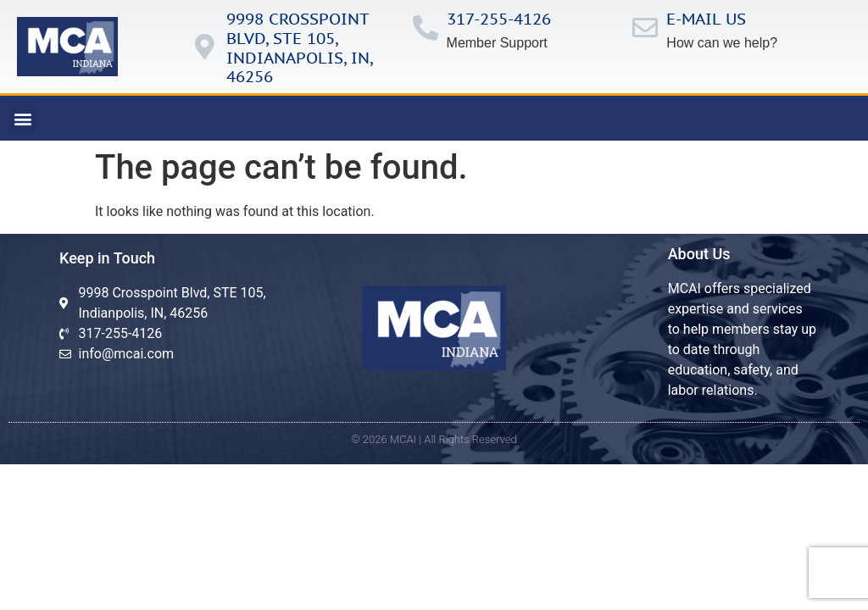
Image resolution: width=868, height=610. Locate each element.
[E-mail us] (645, 28)
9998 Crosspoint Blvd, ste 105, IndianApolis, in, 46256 (299, 47)
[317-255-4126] (426, 28)
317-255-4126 (499, 19)
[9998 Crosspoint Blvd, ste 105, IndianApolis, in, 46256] (205, 47)
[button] (22, 118)
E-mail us (706, 19)
